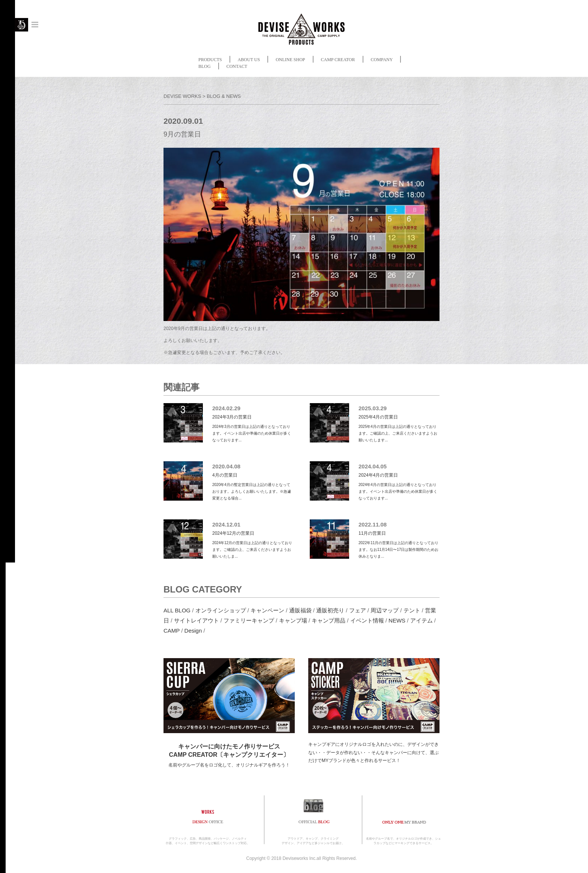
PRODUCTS (210, 60)
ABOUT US (249, 60)
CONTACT (237, 66)
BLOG (205, 66)
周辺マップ (385, 610)
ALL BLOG (177, 610)
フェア (358, 610)
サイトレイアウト (196, 620)
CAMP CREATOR (338, 60)
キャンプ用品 (328, 620)
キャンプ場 (293, 620)
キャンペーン (267, 610)
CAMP (172, 631)
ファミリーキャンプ (249, 620)
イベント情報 (367, 620)
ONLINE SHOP (290, 60)
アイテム (421, 620)
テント (412, 610)
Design (193, 631)
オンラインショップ (221, 610)
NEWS (397, 620)
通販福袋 (300, 610)
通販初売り (330, 610)
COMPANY (382, 60)
